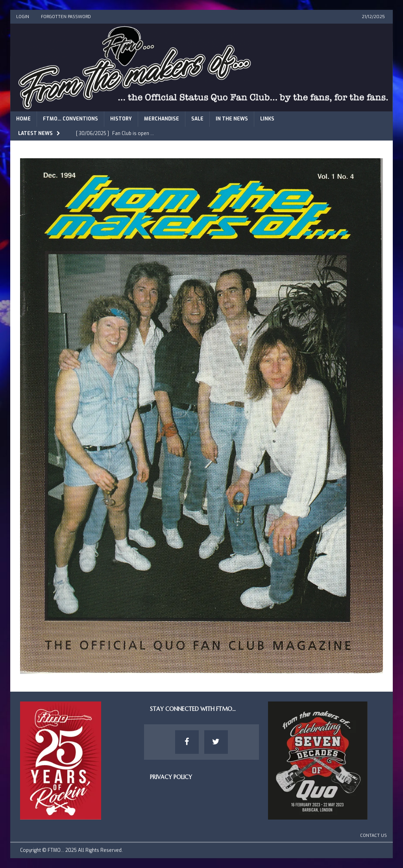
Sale (197, 119)
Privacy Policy (171, 777)
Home (23, 119)
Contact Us (373, 836)
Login (23, 17)
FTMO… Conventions (70, 119)
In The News (232, 119)
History (121, 119)
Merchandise (162, 119)
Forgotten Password (66, 17)
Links (267, 119)
